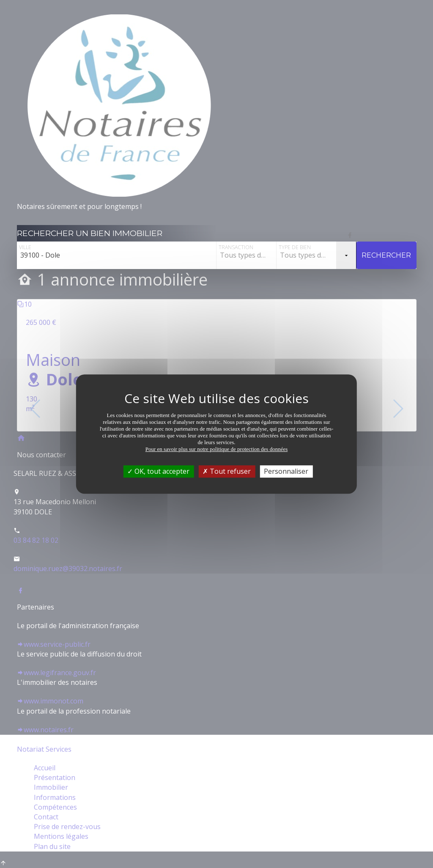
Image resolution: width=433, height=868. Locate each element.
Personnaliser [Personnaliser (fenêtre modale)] (286, 471)
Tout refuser (227, 471)
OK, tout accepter (158, 471)
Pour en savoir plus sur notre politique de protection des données (217, 449)
